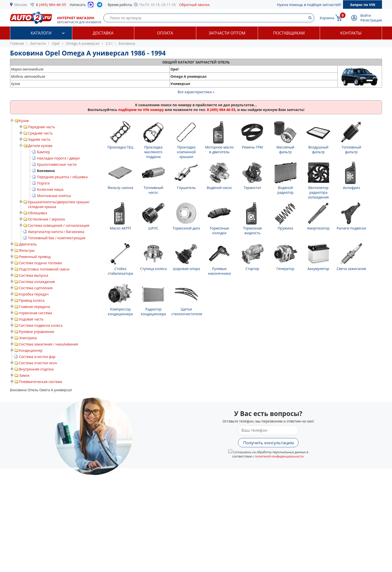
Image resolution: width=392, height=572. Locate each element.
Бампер (43, 152)
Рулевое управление (37, 332)
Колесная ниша (50, 189)
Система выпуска (34, 275)
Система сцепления (36, 288)
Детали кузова (40, 146)
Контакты (351, 33)
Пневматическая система (41, 382)
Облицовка (37, 213)
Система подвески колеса (41, 325)
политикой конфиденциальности (279, 456)
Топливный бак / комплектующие (57, 238)
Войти (366, 15)
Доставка (103, 33)
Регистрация (371, 20)
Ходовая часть (31, 319)
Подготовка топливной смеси (44, 269)
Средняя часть (40, 133)
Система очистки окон (38, 363)
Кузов (24, 121)
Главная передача (34, 307)
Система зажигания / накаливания (48, 344)
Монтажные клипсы (54, 196)
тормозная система (35, 313)
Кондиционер (31, 350)
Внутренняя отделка (36, 369)
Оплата (165, 33)
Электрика (28, 338)
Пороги (43, 183)
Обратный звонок (194, 5)
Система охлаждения (37, 282)
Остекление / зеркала (46, 219)
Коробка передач (34, 294)
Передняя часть (41, 127)
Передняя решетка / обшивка (62, 177)
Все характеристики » (196, 92)
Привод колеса (32, 300)
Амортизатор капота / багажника (56, 232)
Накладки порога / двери (58, 158)
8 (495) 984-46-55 (51, 4)
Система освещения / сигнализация (59, 225)
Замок (24, 375)
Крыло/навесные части (57, 164)
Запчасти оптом (227, 33)
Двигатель (28, 244)
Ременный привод (35, 257)
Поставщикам (289, 33)
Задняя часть (39, 139)
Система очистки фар (37, 357)
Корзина (327, 18)
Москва (21, 5)
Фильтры (27, 250)
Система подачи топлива (40, 263)
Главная (17, 43)
